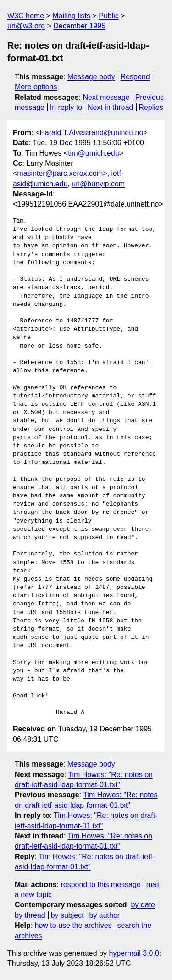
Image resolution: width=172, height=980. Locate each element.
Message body (91, 77)
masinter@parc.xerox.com (60, 173)
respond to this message (100, 885)
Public (109, 16)
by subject (67, 915)
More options (36, 87)
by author (104, 915)
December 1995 (79, 26)
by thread (30, 915)
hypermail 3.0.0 (134, 953)
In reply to (66, 107)
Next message (106, 97)
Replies (151, 107)
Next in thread (111, 107)
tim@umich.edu (93, 153)
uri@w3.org (26, 26)
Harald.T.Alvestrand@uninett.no (91, 133)
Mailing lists (71, 16)
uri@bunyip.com (98, 184)
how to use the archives (73, 925)
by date (143, 905)
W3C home (26, 16)
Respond (135, 77)
